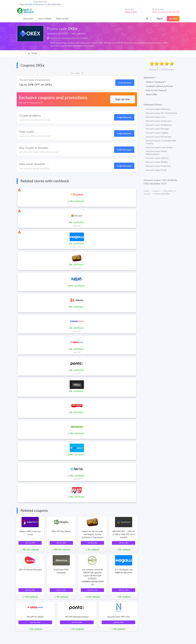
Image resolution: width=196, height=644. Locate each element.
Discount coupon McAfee (157, 162)
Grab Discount (125, 83)
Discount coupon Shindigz (157, 129)
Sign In (160, 19)
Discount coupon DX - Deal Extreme (162, 113)
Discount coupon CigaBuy (157, 133)
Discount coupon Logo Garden (159, 147)
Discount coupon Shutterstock (159, 125)
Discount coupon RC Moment (159, 137)
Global (32, 53)
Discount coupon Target (156, 170)
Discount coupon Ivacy (156, 117)
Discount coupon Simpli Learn (159, 121)
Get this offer (30, 543)
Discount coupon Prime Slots (158, 166)
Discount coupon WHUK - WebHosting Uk (157, 153)
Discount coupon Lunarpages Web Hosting (161, 142)
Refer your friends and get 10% (166, 12)
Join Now (173, 19)
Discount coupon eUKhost (157, 158)
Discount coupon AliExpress (158, 109)
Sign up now (123, 99)
